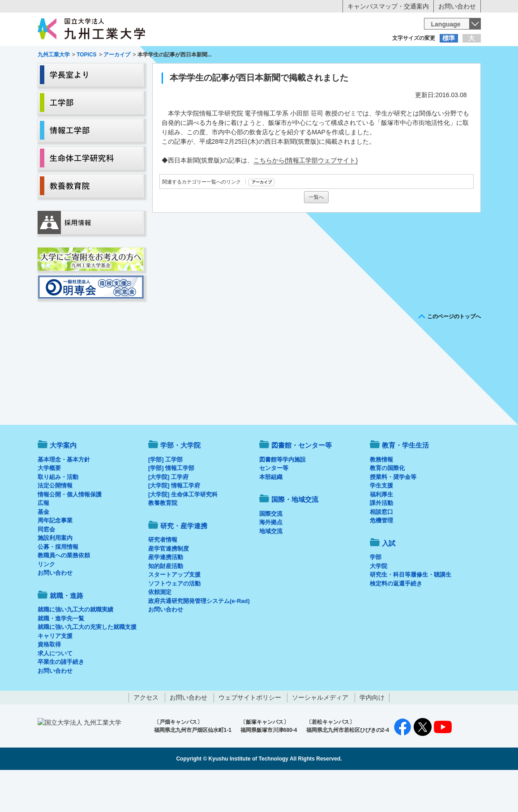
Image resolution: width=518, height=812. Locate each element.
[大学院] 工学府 (168, 514)
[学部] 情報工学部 (171, 505)
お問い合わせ (457, 6)
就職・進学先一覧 (61, 656)
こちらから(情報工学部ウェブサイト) (306, 197)
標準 (449, 38)
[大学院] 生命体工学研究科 (183, 532)
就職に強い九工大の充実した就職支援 (87, 664)
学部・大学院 (180, 482)
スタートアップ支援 (174, 612)
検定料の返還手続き (396, 621)
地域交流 (271, 568)
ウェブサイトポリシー (250, 735)
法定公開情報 (55, 523)
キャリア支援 (55, 673)
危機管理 (381, 558)
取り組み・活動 (58, 514)
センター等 (274, 505)
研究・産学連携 (342, 74)
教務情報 (381, 497)
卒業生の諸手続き (61, 699)
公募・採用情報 (58, 584)
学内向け (372, 735)
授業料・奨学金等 (393, 514)
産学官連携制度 (169, 586)
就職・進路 (287, 74)
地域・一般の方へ (437, 56)
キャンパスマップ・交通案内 (388, 6)
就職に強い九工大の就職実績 (75, 647)
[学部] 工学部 (165, 497)
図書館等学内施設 (283, 497)
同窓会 (46, 566)
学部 (376, 594)
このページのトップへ (454, 354)
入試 (453, 74)
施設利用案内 (55, 575)
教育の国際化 (387, 505)
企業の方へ (348, 56)
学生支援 (381, 523)
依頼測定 (160, 629)
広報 (43, 540)
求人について (55, 690)
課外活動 (381, 540)
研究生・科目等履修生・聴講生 (411, 612)
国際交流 (271, 551)
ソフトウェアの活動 (174, 621)
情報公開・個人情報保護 (70, 532)
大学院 (379, 603)
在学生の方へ (171, 56)
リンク (46, 601)
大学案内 (65, 74)
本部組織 (271, 514)
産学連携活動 (166, 594)
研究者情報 (163, 577)
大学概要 (49, 505)
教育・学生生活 (231, 74)
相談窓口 (381, 549)
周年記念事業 (55, 558)
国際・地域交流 (398, 74)
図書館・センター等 (302, 482)
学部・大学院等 (120, 74)
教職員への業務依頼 (64, 592)
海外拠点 (271, 559)
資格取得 (49, 682)
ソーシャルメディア (320, 735)
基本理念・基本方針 (64, 497)
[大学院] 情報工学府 (174, 523)
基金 (43, 549)
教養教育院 (163, 540)
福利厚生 (381, 532)
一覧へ (316, 234)
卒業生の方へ (259, 56)
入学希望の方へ (82, 56)
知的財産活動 (166, 603)
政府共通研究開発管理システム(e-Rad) (199, 638)
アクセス (146, 735)
